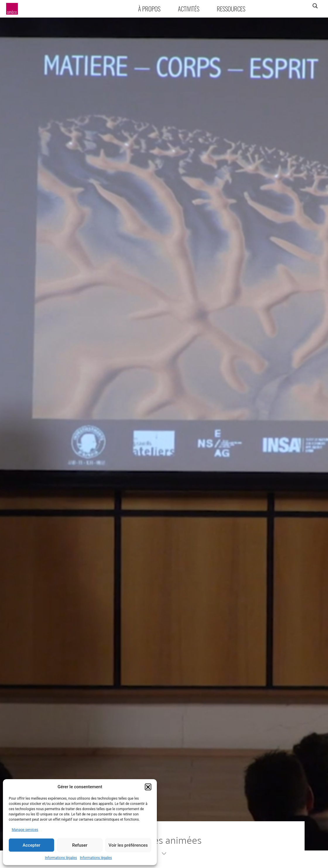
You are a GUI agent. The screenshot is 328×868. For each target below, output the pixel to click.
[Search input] (292, 6)
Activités (189, 9)
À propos (149, 9)
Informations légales (61, 858)
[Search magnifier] (315, 6)
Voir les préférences (128, 845)
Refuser (80, 845)
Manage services (25, 830)
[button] (148, 787)
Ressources (231, 9)
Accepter (31, 845)
